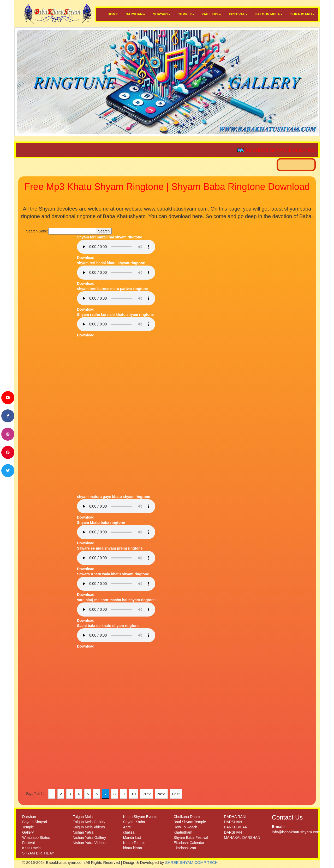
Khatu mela (31, 848)
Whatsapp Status (36, 838)
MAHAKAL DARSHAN (242, 838)
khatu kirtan (133, 848)
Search (104, 231)
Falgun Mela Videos (89, 827)
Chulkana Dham (187, 817)
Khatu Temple (134, 843)
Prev (147, 794)
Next (161, 794)
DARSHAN (135, 14)
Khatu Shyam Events (140, 817)
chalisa (129, 832)
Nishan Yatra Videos (89, 843)
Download (86, 258)
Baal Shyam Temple (190, 822)
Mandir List (132, 838)
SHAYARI (162, 14)
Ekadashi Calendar (189, 843)
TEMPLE (186, 14)
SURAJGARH (302, 14)
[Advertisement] (50, 313)
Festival (28, 843)
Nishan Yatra (83, 832)
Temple (28, 827)
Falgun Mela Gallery (89, 822)
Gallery (28, 832)
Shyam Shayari (35, 822)
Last (176, 794)
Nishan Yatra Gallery (89, 838)
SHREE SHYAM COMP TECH (192, 862)
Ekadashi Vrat (185, 848)
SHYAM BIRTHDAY (38, 853)
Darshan (29, 817)
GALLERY (212, 14)
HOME (113, 14)
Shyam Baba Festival (191, 838)
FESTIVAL (238, 14)
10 (133, 794)
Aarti (127, 827)
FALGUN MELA (269, 14)
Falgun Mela (83, 817)
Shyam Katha (134, 822)
